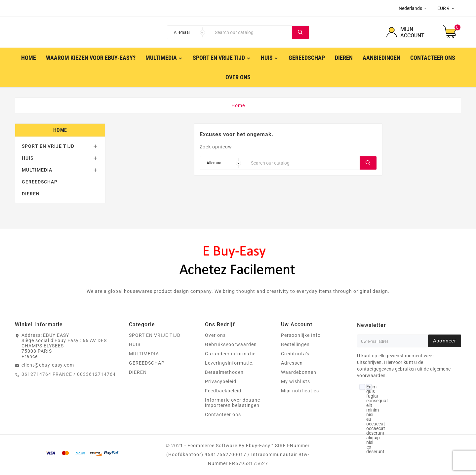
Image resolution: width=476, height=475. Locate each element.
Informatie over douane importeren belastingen (233, 403)
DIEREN (31, 194)
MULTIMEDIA (37, 170)
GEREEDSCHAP (40, 182)
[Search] (252, 32)
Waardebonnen (299, 373)
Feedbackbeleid (223, 391)
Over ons (215, 336)
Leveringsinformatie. (229, 363)
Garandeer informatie (230, 354)
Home (60, 130)
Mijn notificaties (300, 391)
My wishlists (296, 382)
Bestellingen (295, 345)
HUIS (28, 158)
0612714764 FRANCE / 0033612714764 (69, 375)
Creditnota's (295, 354)
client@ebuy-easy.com (48, 365)
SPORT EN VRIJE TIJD (48, 146)
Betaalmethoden (224, 373)
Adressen (292, 363)
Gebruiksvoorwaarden (231, 345)
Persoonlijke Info (301, 336)
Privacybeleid (221, 382)
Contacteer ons (223, 415)
